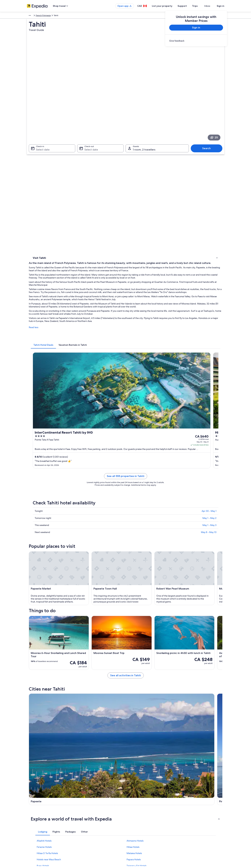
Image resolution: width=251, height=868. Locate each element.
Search (208, 114)
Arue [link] (82, 711)
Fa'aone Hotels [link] (44, 658)
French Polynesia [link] (78, 16)
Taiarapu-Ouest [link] (184, 717)
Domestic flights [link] (85, 819)
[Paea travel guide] (205, 603)
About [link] (30, 798)
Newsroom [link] (32, 834)
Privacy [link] (132, 798)
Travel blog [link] (83, 834)
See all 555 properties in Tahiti (150, 302)
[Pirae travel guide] (131, 603)
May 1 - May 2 (209, 340)
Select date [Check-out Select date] (90, 115)
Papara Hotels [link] (134, 671)
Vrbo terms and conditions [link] (141, 819)
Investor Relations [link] (35, 819)
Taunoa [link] (83, 705)
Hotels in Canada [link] (85, 803)
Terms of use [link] (134, 808)
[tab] (92, 219)
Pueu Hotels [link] (43, 677)
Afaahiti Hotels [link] (44, 652)
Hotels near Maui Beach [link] (49, 671)
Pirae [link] (82, 699)
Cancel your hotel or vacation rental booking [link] (200, 803)
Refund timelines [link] (188, 813)
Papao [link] (34, 705)
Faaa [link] (33, 711)
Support (188, 6)
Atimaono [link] (37, 717)
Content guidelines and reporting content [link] (148, 834)
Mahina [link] (131, 711)
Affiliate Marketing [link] (35, 829)
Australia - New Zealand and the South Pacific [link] (47, 16)
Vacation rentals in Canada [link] (90, 808)
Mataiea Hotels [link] (134, 664)
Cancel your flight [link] (188, 808)
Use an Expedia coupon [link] (190, 819)
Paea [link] (178, 699)
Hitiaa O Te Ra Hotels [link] (47, 664)
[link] (196, 41)
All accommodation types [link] (89, 829)
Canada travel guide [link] (87, 798)
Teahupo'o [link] (181, 705)
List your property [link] (35, 808)
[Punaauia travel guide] (168, 603)
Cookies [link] (132, 803)
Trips (201, 6)
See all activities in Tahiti (150, 579)
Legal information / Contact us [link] (142, 829)
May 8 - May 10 (209, 354)
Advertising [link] (32, 824)
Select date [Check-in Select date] (41, 115)
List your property (168, 6)
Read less (82, 205)
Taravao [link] (132, 705)
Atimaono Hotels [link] (135, 652)
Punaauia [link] (132, 699)
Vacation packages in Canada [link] (91, 813)
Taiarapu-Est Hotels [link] (137, 677)
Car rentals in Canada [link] (87, 824)
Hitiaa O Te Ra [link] (135, 717)
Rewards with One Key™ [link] (89, 840)
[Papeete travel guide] (95, 603)
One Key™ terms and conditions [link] (143, 813)
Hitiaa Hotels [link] (133, 658)
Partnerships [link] (32, 813)
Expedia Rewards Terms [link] (139, 824)
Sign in (221, 6)
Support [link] (184, 798)
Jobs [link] (29, 803)
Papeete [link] (36, 699)
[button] (126, 630)
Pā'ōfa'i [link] (35, 723)
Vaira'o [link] (83, 717)
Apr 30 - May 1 (209, 333)
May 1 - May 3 (209, 347)
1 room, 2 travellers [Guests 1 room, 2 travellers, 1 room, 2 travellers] (144, 115)
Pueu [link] (178, 711)
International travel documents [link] (194, 824)
